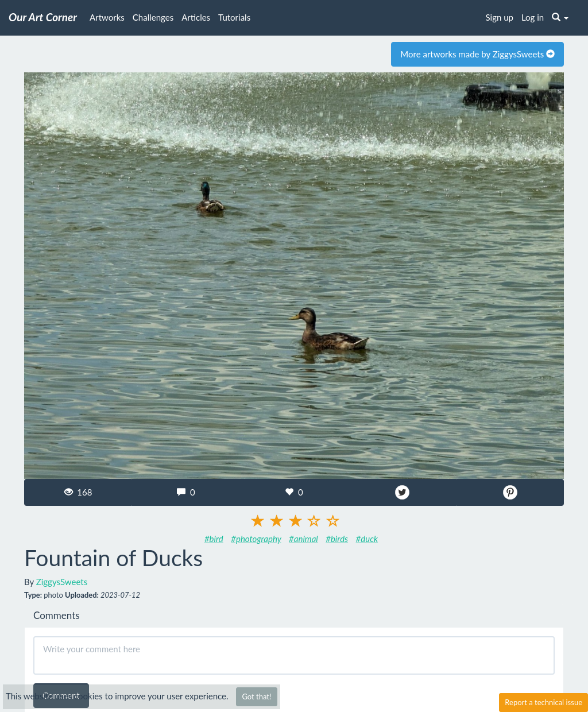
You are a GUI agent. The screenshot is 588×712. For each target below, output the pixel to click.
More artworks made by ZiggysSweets (477, 54)
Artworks (107, 17)
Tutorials (234, 17)
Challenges (153, 17)
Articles (196, 17)
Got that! (256, 696)
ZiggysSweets (62, 582)
